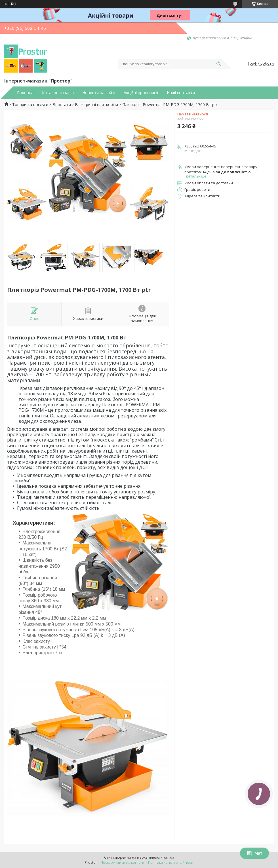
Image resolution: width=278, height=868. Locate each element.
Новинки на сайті (99, 93)
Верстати (62, 105)
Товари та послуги (30, 105)
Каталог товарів (58, 93)
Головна (25, 93)
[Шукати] (218, 64)
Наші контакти (181, 93)
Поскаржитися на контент (123, 862)
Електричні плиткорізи (96, 105)
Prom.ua (167, 857)
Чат (254, 853)
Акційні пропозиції (141, 93)
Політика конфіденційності (171, 862)
